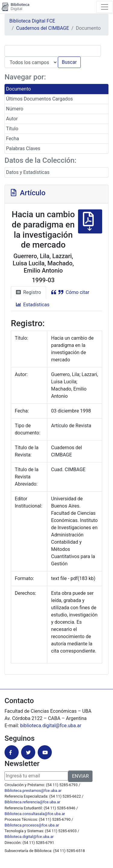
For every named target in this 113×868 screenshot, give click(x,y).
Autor (12, 119)
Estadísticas (33, 305)
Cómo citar (70, 292)
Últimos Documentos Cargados (39, 99)
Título (12, 129)
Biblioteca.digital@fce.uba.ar (29, 837)
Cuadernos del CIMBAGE (43, 28)
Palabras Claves (23, 148)
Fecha (13, 139)
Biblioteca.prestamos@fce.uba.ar (33, 791)
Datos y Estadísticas (28, 172)
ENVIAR (80, 776)
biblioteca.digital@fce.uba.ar (51, 726)
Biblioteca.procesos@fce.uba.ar (32, 825)
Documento (18, 89)
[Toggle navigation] (105, 7)
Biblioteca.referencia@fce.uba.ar (32, 802)
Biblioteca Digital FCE (32, 21)
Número (15, 109)
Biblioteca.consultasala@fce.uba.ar (35, 814)
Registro (28, 292)
